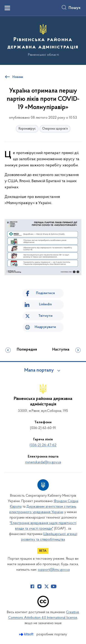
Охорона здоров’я (55, 129)
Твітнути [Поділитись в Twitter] (45, 316)
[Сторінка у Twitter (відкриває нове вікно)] (47, 586)
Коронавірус (27, 129)
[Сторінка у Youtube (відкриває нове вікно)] (54, 586)
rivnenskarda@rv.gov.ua (43, 462)
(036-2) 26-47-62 (43, 445)
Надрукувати (45, 327)
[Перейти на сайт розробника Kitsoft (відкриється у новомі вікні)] (27, 634)
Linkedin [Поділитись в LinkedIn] (45, 304)
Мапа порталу (39, 370)
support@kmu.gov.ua (54, 570)
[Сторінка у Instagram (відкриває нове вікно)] (39, 586)
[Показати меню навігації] (7, 8)
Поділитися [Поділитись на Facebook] (45, 293)
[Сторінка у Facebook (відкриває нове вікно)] (32, 586)
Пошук (75, 8)
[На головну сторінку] (43, 40)
